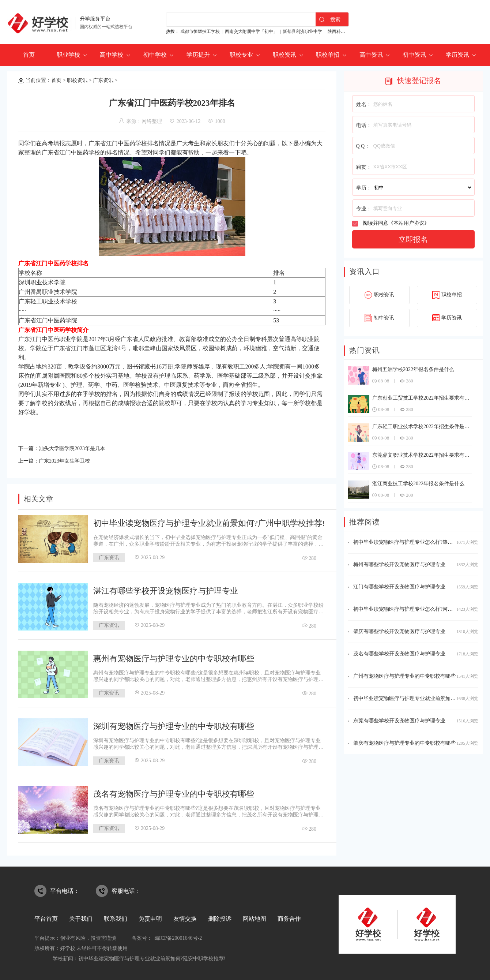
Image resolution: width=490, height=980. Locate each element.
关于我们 (81, 917)
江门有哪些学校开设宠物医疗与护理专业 (399, 587)
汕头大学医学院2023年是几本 (77, 448)
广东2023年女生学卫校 (68, 459)
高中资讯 (371, 55)
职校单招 (328, 55)
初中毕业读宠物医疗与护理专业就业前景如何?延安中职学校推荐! (152, 956)
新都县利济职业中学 (302, 31)
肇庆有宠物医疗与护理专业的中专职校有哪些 (404, 743)
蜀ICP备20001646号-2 (178, 936)
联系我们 (116, 917)
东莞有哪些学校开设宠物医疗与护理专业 (399, 721)
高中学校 (112, 55)
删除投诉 (220, 917)
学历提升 (198, 55)
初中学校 (155, 55)
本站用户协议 (409, 223)
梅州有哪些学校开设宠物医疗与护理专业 (399, 564)
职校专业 (241, 55)
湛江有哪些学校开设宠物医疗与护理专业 (166, 589)
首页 (29, 55)
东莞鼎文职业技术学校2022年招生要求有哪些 (423, 455)
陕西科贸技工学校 (345, 31)
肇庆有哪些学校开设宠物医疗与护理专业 (399, 631)
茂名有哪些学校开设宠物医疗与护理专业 (399, 654)
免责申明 (150, 917)
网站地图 (255, 917)
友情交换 (185, 917)
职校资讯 (284, 55)
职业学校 (68, 55)
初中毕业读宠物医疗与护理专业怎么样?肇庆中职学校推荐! (419, 542)
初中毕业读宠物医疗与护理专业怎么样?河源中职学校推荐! (419, 609)
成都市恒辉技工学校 (200, 31)
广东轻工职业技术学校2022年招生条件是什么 (423, 427)
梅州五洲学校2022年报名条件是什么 (413, 369)
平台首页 (46, 917)
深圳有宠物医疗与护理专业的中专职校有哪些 (174, 724)
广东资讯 (103, 80)
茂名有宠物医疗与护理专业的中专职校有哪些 (174, 792)
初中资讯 (414, 55)
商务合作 (289, 917)
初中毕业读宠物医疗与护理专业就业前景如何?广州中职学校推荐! (209, 521)
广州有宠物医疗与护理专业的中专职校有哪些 (404, 676)
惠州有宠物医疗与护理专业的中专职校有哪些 (174, 656)
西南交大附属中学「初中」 (251, 31)
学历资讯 (457, 55)
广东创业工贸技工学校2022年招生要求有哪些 (423, 398)
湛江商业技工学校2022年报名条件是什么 (418, 484)
